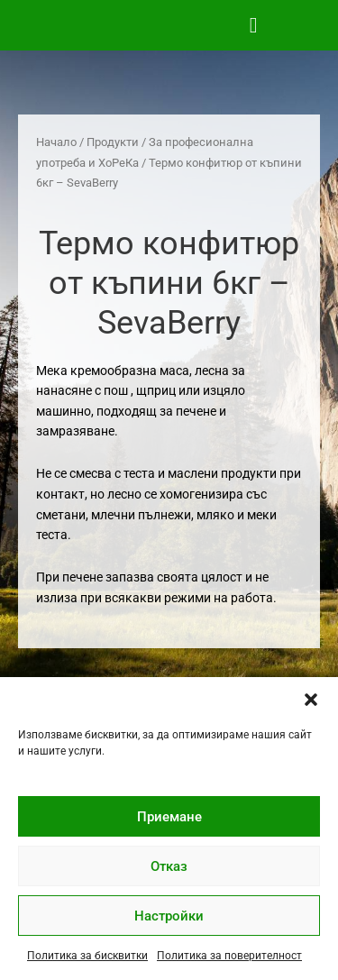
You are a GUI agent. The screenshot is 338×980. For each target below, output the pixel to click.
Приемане (169, 817)
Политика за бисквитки (87, 956)
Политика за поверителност (229, 956)
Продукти (113, 142)
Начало (56, 142)
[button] (311, 700)
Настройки (169, 916)
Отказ (169, 866)
